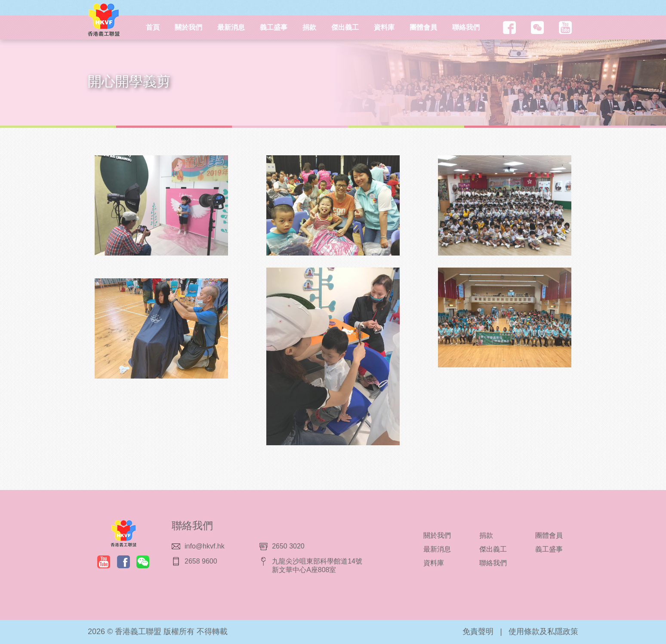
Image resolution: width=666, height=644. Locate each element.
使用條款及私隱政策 (543, 632)
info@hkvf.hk (205, 546)
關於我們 (188, 27)
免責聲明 (478, 632)
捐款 (309, 27)
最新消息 (231, 27)
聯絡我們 (466, 27)
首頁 (153, 27)
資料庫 (384, 27)
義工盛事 (274, 27)
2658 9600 (201, 561)
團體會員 (423, 27)
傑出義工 (345, 27)
